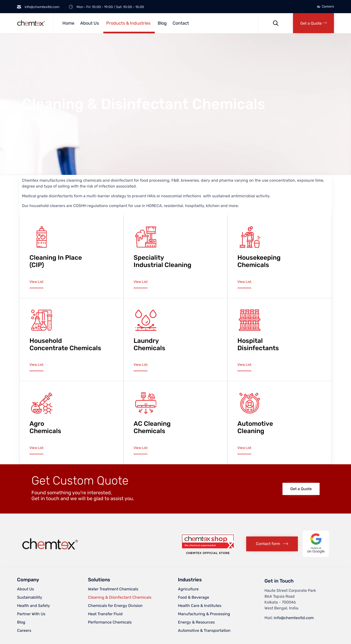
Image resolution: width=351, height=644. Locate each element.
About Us (90, 23)
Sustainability (30, 597)
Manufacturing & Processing (204, 614)
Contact (181, 23)
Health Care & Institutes (200, 606)
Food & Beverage (194, 597)
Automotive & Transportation (204, 630)
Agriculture (188, 589)
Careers (328, 7)
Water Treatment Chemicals (113, 589)
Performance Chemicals (110, 622)
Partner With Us (31, 614)
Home (68, 23)
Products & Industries (128, 23)
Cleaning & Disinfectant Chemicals (120, 597)
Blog (162, 23)
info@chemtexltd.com (294, 618)
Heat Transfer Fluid (105, 614)
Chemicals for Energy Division (115, 606)
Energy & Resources (196, 622)
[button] (313, 23)
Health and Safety (34, 606)
